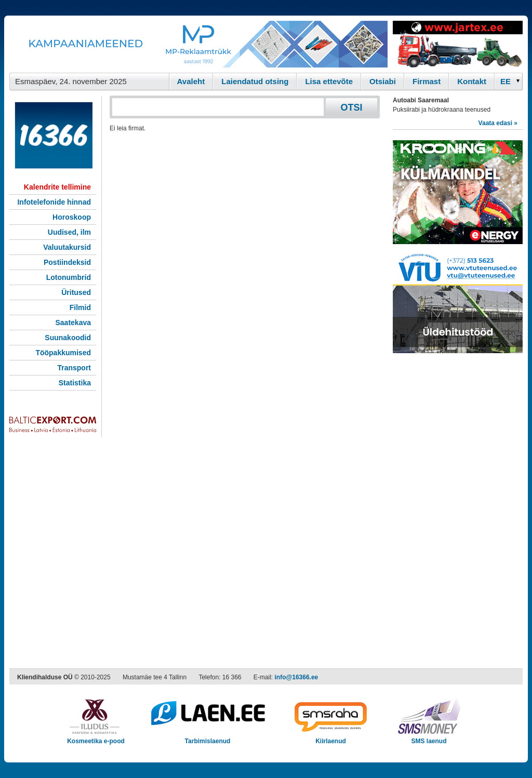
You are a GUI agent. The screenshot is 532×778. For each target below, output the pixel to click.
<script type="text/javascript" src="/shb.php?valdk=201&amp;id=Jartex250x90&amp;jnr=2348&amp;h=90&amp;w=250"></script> (458, 44)
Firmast (427, 81)
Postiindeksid (67, 262)
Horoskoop (72, 217)
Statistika (75, 383)
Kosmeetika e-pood (96, 738)
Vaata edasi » (498, 123)
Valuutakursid (67, 247)
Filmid (80, 307)
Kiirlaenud (331, 738)
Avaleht (191, 81)
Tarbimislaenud (208, 738)
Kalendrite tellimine (57, 187)
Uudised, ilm (69, 232)
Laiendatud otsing (255, 81)
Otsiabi (383, 81)
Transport (74, 368)
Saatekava (73, 323)
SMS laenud (429, 738)
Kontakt (472, 81)
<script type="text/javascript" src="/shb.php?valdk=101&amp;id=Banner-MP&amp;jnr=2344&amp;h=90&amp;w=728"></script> (198, 44)
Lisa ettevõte (329, 81)
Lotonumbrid (69, 277)
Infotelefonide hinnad (54, 202)
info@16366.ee (297, 677)
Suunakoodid (68, 338)
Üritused (76, 292)
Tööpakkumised (63, 353)
